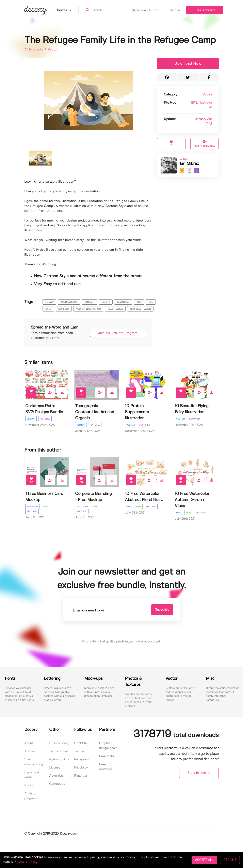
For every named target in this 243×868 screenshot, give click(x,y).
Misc (129, 507)
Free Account (205, 10)
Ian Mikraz (189, 164)
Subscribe (162, 610)
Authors (30, 751)
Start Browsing (199, 773)
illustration (115, 309)
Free (45, 507)
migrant (90, 302)
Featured (45, 419)
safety (106, 302)
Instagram (81, 759)
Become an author (32, 775)
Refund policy (59, 759)
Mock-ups (32, 507)
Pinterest (81, 776)
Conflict (64, 309)
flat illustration (140, 309)
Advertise (56, 776)
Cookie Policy (27, 862)
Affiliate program (30, 796)
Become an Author (148, 10)
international (69, 302)
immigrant (123, 302)
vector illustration (88, 309)
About (29, 743)
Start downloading (34, 762)
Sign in (175, 10)
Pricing (29, 785)
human (49, 302)
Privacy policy (59, 743)
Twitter (79, 751)
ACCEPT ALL (204, 860)
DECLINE (230, 860)
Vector (53, 50)
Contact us (57, 784)
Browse (67, 10)
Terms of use (58, 751)
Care (48, 309)
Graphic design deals (108, 746)
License (55, 768)
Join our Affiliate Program (118, 333)
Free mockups (106, 767)
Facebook (81, 768)
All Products (34, 50)
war (139, 302)
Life (151, 302)
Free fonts (106, 756)
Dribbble (80, 743)
